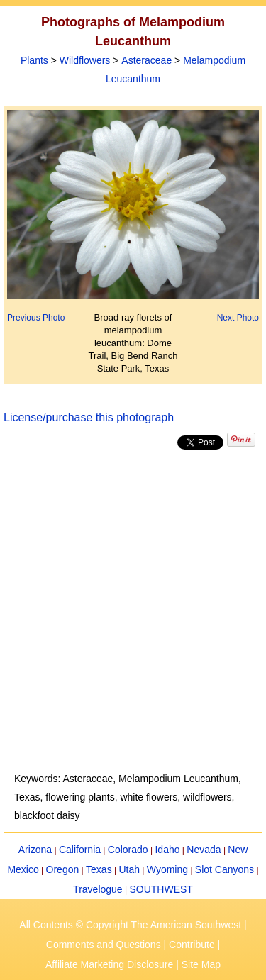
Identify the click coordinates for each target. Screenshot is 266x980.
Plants (34, 60)
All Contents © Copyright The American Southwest (130, 925)
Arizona (35, 850)
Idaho (167, 850)
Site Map (201, 964)
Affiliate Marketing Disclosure (109, 964)
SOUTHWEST (161, 889)
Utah (129, 869)
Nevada (204, 850)
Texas (99, 869)
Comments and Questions (104, 945)
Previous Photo (36, 318)
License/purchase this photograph (89, 417)
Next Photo (238, 318)
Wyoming (167, 869)
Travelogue (98, 889)
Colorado (128, 850)
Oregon (63, 869)
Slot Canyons (225, 869)
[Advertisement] (133, 611)
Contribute (192, 945)
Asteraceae (146, 60)
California (80, 850)
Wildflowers (85, 60)
